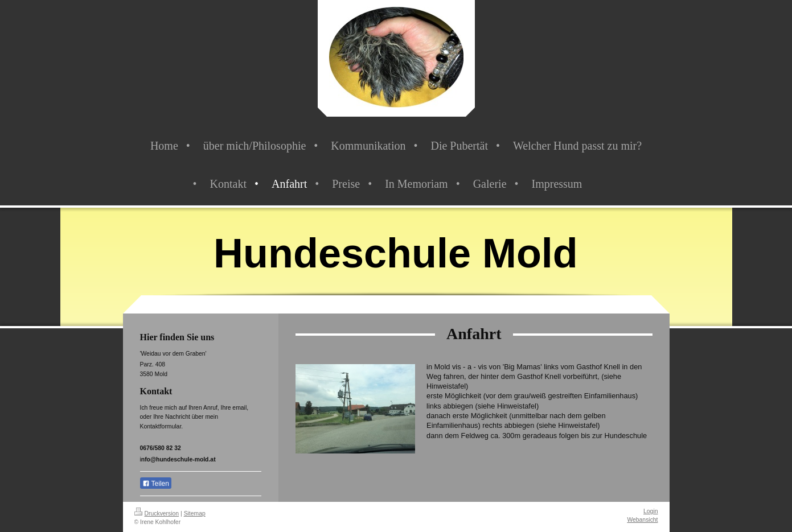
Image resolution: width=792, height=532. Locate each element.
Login (651, 511)
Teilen (156, 484)
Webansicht (642, 520)
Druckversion (157, 514)
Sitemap (195, 514)
